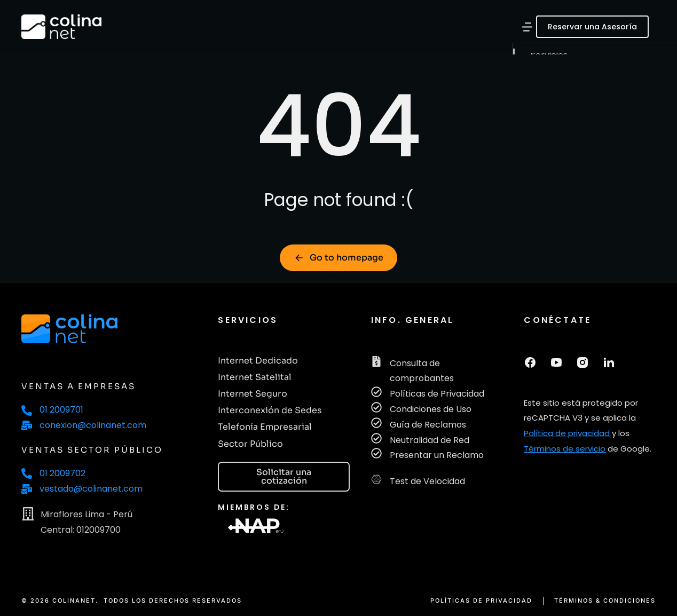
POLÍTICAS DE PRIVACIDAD (481, 601)
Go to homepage (338, 258)
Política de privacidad (567, 433)
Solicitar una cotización (284, 476)
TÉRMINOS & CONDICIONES (605, 601)
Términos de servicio (565, 449)
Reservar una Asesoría (592, 27)
